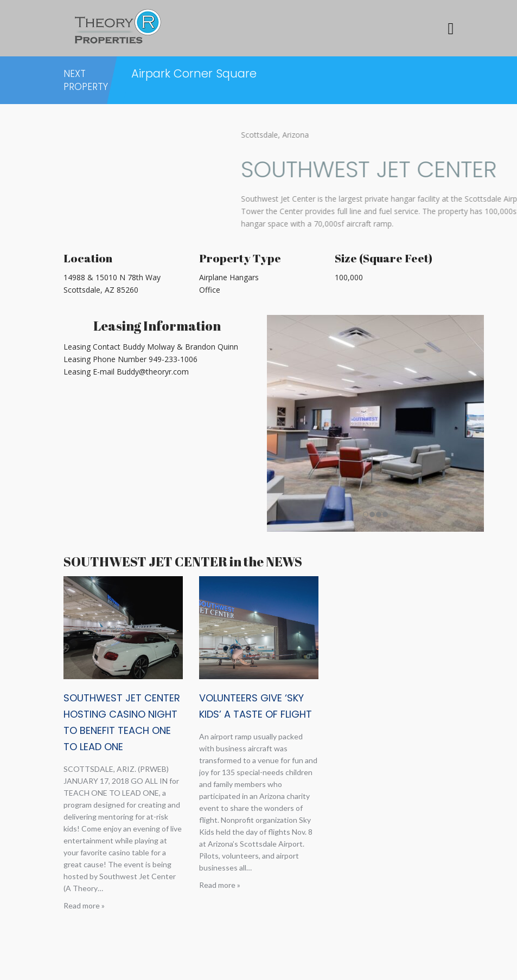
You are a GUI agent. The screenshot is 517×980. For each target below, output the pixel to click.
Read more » (84, 905)
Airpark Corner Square (194, 73)
